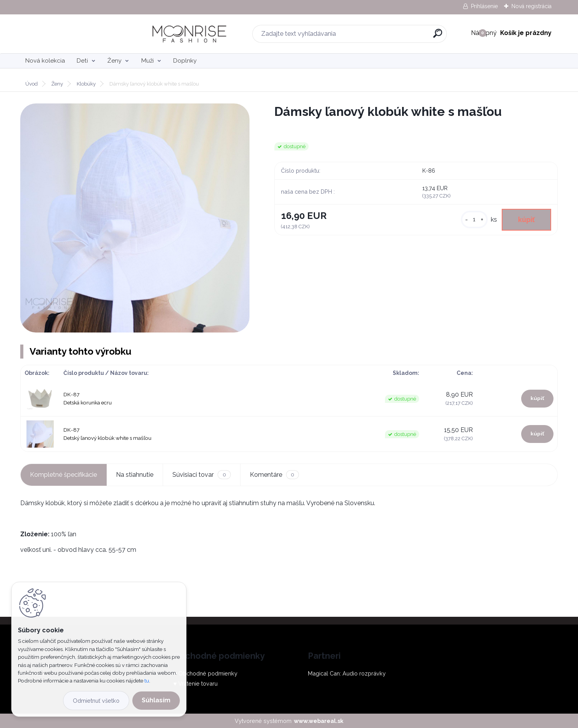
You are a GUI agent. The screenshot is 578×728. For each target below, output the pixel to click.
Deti (82, 61)
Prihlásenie (484, 6)
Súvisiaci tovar (201, 475)
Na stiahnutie (135, 475)
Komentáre (274, 475)
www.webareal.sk (319, 721)
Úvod (32, 84)
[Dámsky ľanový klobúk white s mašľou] (135, 218)
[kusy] (474, 220)
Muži (148, 61)
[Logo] (68, 34)
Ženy (114, 61)
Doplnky (185, 61)
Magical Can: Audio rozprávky (347, 673)
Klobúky (86, 84)
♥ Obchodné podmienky (205, 673)
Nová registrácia (531, 6)
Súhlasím (156, 700)
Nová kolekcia (45, 61)
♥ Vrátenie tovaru (195, 683)
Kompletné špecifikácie (63, 475)
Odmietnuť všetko (96, 701)
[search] (376, 36)
